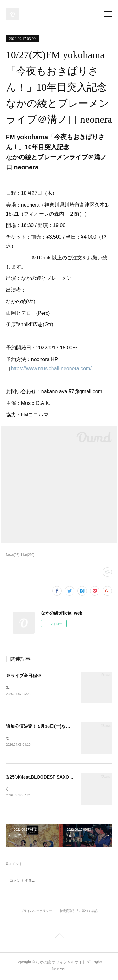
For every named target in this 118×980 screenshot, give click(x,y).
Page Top (59, 938)
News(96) (13, 555)
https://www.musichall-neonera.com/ (51, 368)
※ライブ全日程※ (24, 676)
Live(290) (28, 555)
